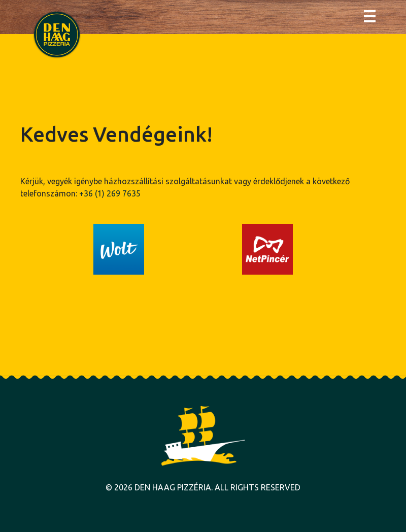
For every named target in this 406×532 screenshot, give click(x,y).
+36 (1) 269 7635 (110, 193)
